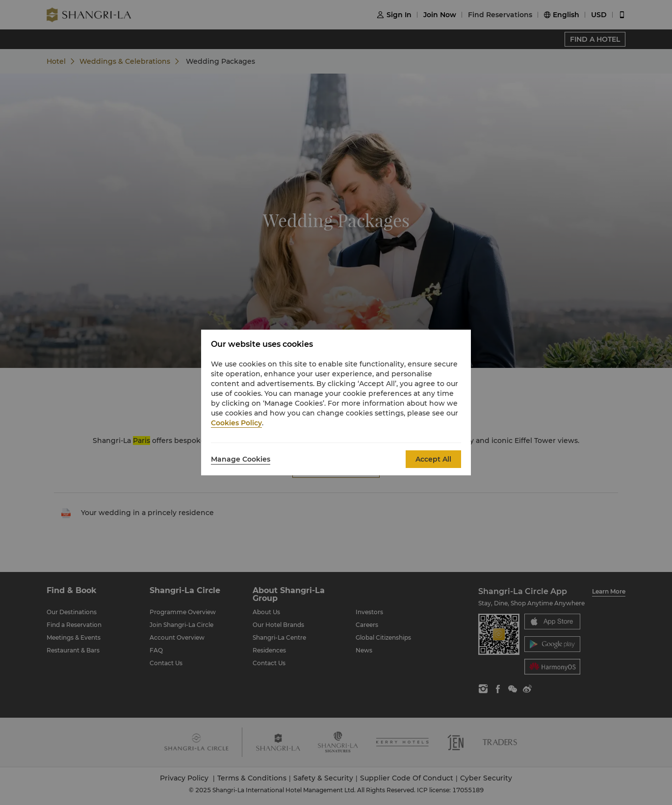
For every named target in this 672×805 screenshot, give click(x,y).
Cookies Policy (236, 423)
